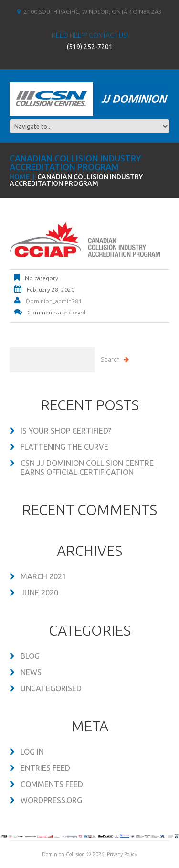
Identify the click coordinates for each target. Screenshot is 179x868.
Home (20, 177)
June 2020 (39, 593)
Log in (32, 752)
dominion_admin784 (54, 301)
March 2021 (43, 576)
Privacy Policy (122, 854)
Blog (30, 656)
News (31, 672)
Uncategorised (51, 688)
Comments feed (52, 784)
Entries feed (45, 768)
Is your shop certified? (66, 431)
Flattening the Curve (64, 447)
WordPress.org (51, 800)
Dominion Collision (63, 854)
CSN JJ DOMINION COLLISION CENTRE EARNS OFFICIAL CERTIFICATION (87, 468)
